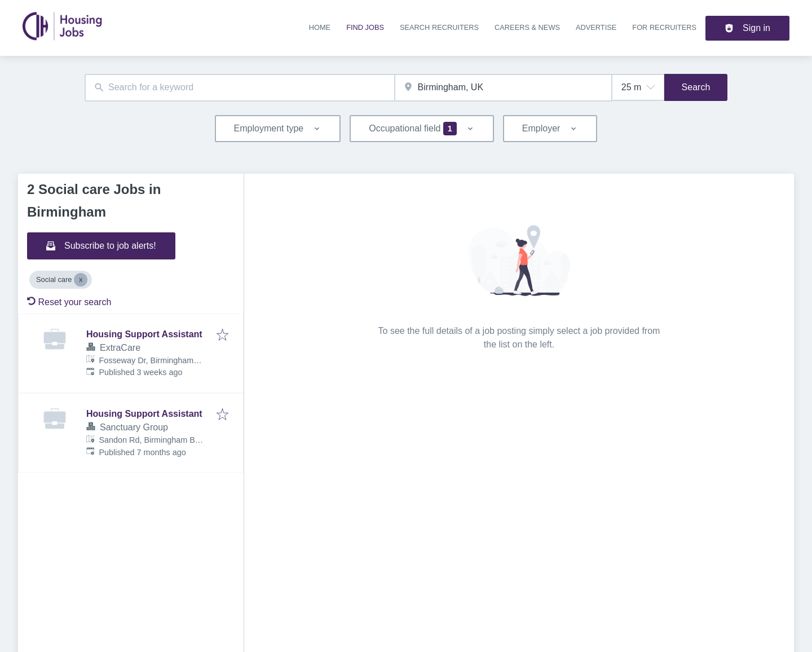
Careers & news (527, 27)
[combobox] (240, 88)
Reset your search (69, 302)
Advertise (596, 27)
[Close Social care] (81, 280)
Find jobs (365, 27)
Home (320, 27)
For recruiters (664, 27)
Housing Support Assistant (144, 334)
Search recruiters (439, 27)
